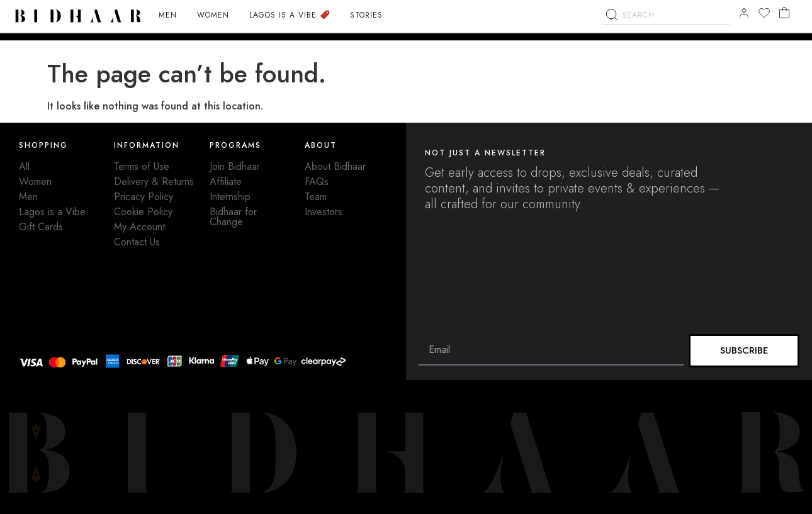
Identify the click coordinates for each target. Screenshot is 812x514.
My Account (139, 227)
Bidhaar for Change (233, 217)
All (24, 166)
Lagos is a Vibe (52, 212)
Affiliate (226, 182)
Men (28, 197)
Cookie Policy (143, 212)
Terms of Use (142, 166)
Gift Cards (41, 227)
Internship (230, 197)
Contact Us (137, 242)
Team (316, 197)
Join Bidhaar (235, 166)
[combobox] (666, 35)
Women (35, 182)
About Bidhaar (335, 166)
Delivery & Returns (154, 182)
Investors (324, 212)
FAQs (317, 182)
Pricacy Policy (144, 197)
